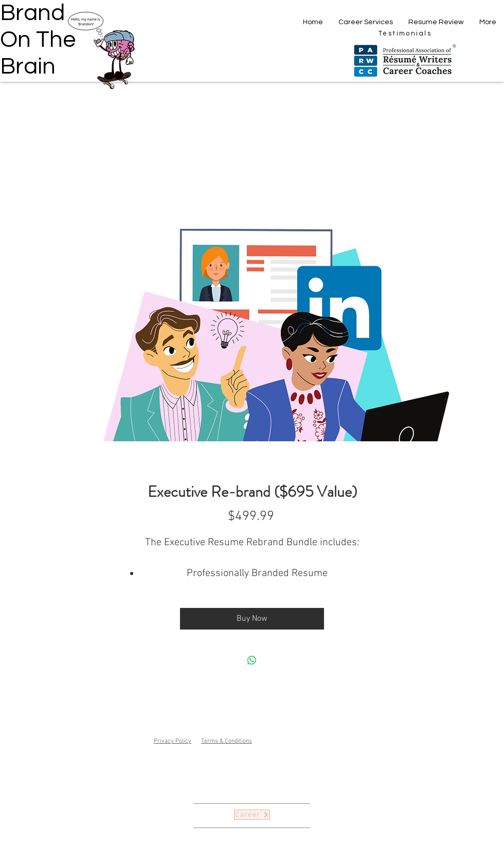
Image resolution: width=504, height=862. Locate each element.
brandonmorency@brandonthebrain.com (286, 781)
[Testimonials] (405, 33)
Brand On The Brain (38, 40)
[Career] (252, 815)
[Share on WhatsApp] (252, 660)
